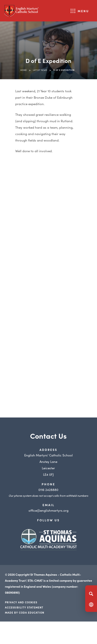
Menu (83, 11)
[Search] (91, 594)
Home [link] (24, 70)
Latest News (40, 70)
